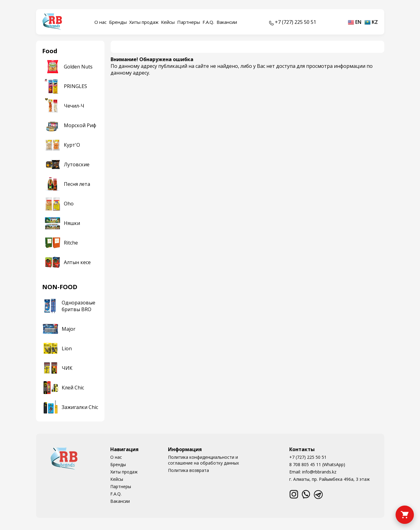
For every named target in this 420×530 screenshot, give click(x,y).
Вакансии (227, 22)
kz (371, 22)
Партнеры (189, 22)
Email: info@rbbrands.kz (313, 472)
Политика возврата (188, 470)
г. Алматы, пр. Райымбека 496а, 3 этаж (330, 479)
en (355, 22)
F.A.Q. (208, 22)
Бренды (118, 22)
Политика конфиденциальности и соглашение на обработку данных (203, 460)
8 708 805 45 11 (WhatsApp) (317, 464)
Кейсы (168, 22)
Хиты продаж (144, 22)
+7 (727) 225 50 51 (308, 457)
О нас (100, 22)
